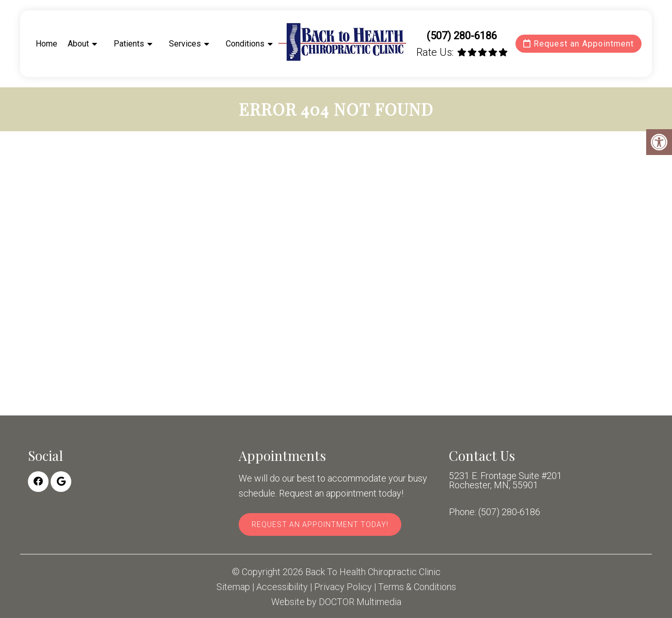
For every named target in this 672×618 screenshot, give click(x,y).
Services (185, 44)
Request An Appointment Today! (320, 524)
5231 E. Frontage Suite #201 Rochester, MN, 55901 (505, 481)
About (78, 44)
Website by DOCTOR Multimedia (336, 602)
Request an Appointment (579, 44)
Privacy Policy (343, 587)
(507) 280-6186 (462, 36)
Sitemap (233, 587)
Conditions (245, 44)
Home (46, 44)
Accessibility (282, 587)
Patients (129, 44)
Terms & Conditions (417, 587)
